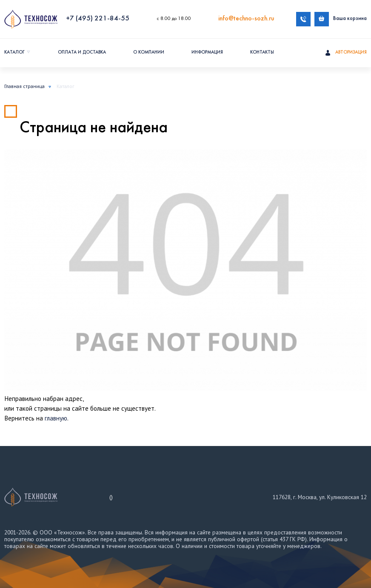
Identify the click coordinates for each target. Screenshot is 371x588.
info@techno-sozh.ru (246, 19)
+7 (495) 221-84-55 (98, 19)
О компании (149, 53)
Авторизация (346, 53)
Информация (207, 53)
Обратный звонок (303, 19)
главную (56, 418)
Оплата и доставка (82, 53)
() (111, 497)
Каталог (14, 53)
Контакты (262, 53)
